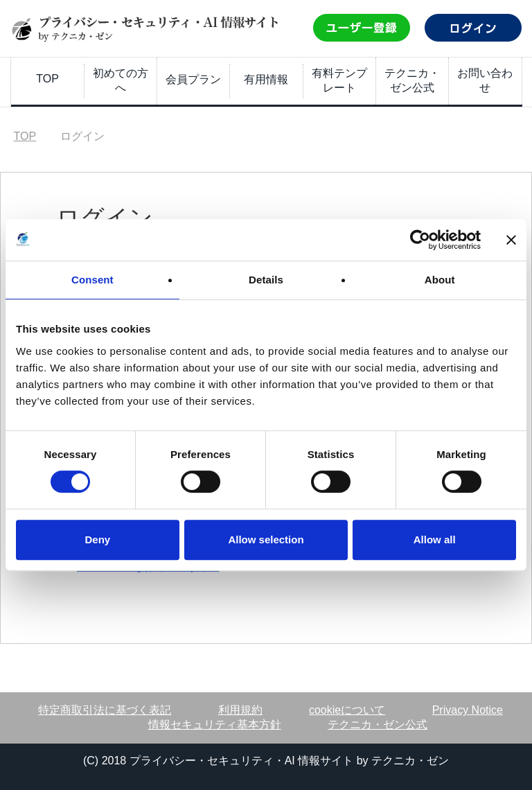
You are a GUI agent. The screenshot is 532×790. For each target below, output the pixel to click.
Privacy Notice (468, 710)
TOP (47, 79)
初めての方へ (121, 80)
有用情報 (266, 79)
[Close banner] (511, 240)
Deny (97, 539)
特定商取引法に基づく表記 (105, 710)
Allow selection (266, 539)
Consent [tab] (92, 280)
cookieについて (347, 710)
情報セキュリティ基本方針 (215, 725)
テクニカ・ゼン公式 (412, 80)
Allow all (435, 539)
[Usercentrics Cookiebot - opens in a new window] (420, 240)
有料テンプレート (339, 80)
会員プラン (193, 79)
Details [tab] (266, 280)
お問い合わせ (485, 80)
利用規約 (240, 710)
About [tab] (440, 280)
